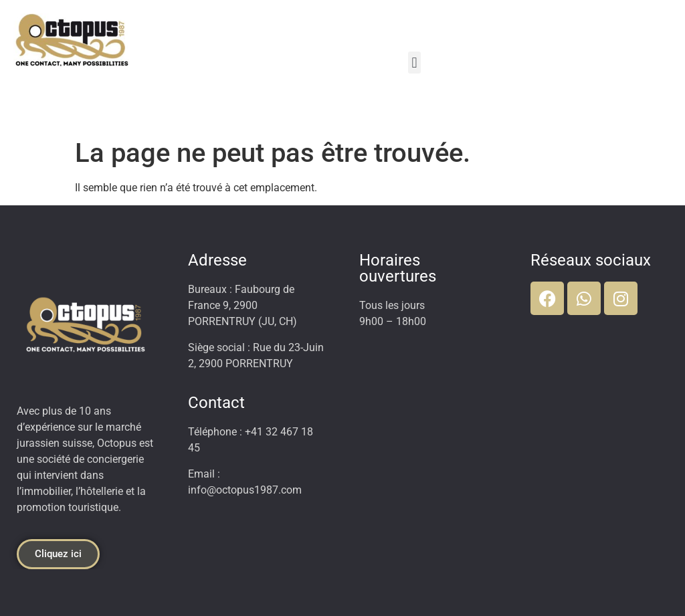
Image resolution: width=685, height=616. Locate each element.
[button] (414, 63)
